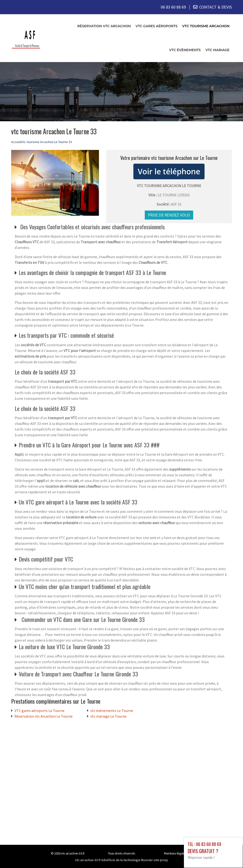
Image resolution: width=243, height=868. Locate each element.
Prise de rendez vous (169, 215)
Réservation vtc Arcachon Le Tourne (44, 716)
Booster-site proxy (155, 860)
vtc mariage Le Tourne (108, 716)
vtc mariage (217, 50)
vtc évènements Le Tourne (112, 711)
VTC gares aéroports (157, 26)
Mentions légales (175, 853)
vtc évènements (185, 50)
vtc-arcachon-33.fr (73, 853)
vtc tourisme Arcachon (206, 26)
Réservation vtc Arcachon (104, 26)
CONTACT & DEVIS (215, 7)
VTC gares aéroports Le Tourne (40, 711)
